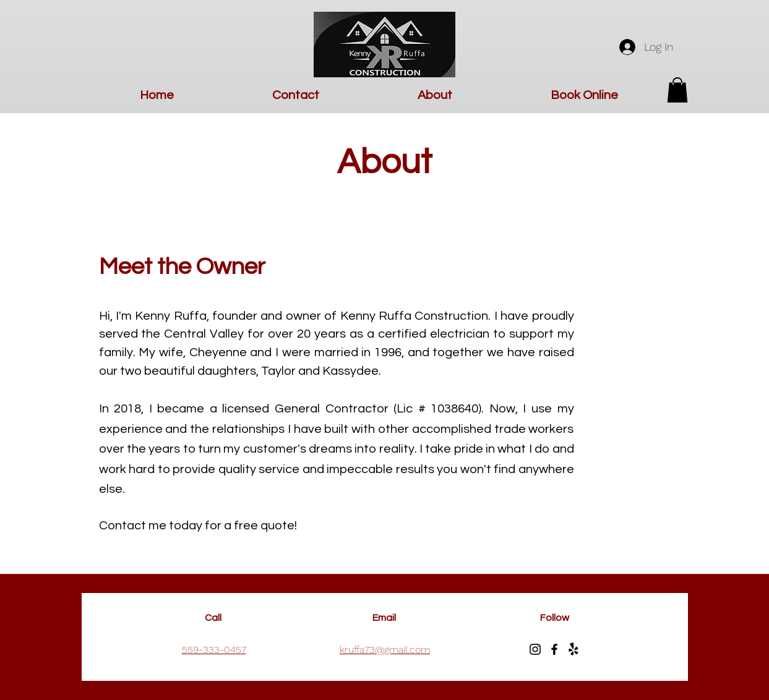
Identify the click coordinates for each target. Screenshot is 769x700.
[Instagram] (535, 649)
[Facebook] (554, 649)
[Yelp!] (574, 649)
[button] (677, 90)
